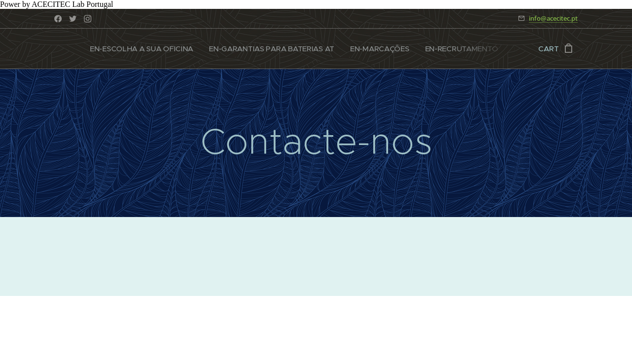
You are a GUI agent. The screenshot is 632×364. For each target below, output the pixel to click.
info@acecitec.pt (553, 18)
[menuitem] (146, 49)
